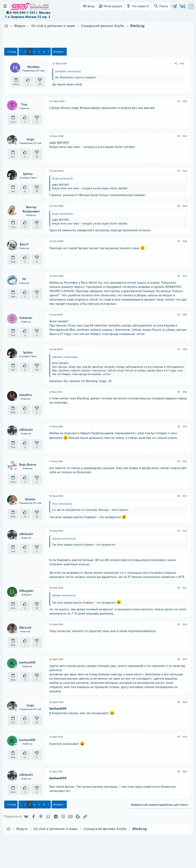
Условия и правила (89, 841)
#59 (185, 737)
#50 (185, 392)
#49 (185, 349)
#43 (185, 136)
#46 (185, 241)
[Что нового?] (138, 6)
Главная (170, 841)
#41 (182, 63)
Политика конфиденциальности (125, 841)
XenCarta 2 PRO (82, 853)
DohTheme (108, 862)
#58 (185, 702)
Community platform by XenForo (98, 847)
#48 (185, 314)
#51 (185, 426)
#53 (185, 496)
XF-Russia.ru (18, 850)
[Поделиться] (176, 64)
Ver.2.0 (20, 841)
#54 (185, 531)
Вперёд (58, 51)
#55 (185, 588)
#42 (185, 101)
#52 (185, 461)
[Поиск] (161, 6)
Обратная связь (63, 841)
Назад (12, 51)
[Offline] (19, 71)
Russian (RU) (39, 841)
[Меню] (5, 6)
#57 (185, 659)
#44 (185, 171)
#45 (185, 206)
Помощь (156, 841)
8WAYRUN (116, 853)
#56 (185, 624)
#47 (185, 276)
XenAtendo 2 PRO (82, 856)
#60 (185, 771)
